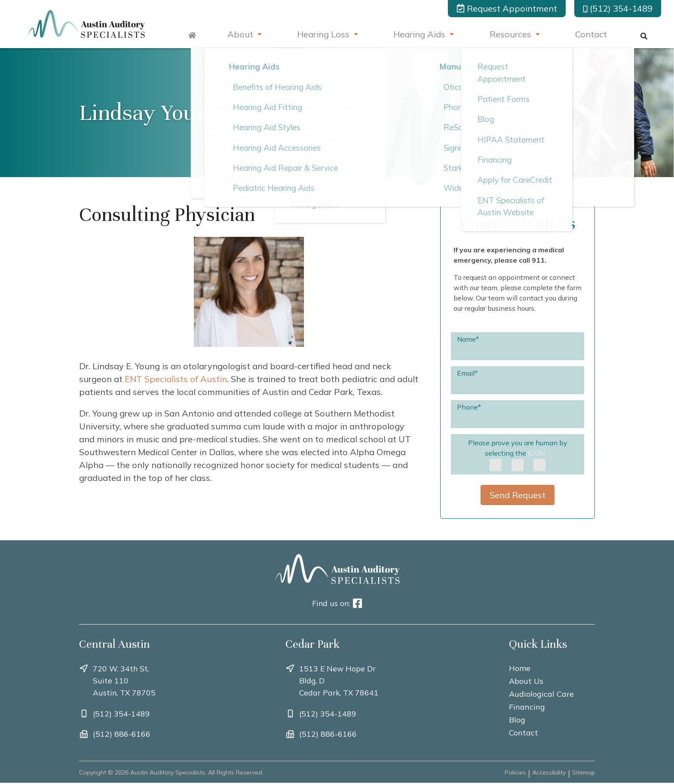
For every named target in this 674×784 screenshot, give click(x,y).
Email (467, 373)
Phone (469, 407)
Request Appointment (507, 8)
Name (468, 339)
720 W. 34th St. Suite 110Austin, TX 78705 (125, 681)
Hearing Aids (418, 35)
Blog (517, 720)
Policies (515, 774)
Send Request (518, 495)
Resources (510, 35)
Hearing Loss (321, 35)
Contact (592, 35)
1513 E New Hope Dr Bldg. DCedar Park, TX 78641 (339, 681)
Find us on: (337, 603)
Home (520, 668)
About (237, 35)
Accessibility (549, 774)
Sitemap (584, 774)
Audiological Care (541, 694)
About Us (526, 681)
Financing (527, 707)
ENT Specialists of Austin (176, 379)
